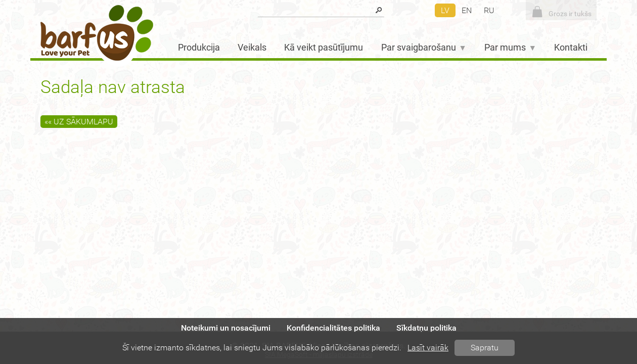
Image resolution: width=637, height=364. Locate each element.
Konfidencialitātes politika (333, 328)
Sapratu (485, 348)
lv (445, 10)
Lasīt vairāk (428, 348)
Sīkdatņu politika (426, 328)
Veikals (252, 48)
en (467, 10)
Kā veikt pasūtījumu (324, 48)
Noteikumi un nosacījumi (226, 328)
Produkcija (199, 48)
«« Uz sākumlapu (79, 122)
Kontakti (571, 48)
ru (489, 10)
